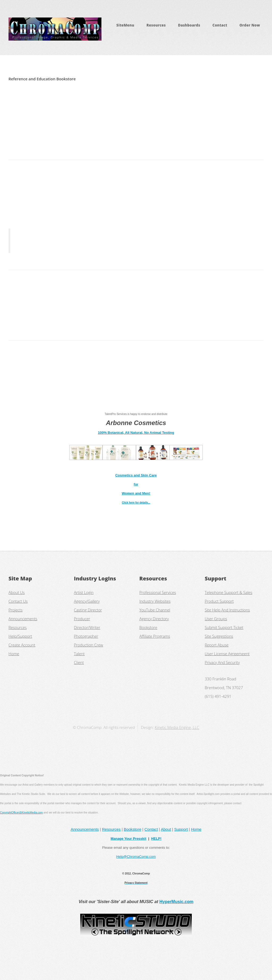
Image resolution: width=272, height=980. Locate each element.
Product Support (219, 601)
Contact (220, 25)
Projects (16, 610)
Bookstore (148, 627)
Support (181, 829)
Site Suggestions (219, 636)
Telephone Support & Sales (229, 592)
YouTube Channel (155, 610)
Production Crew (88, 645)
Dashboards (189, 25)
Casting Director (88, 610)
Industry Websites (155, 601)
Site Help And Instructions (227, 610)
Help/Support (20, 636)
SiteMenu (125, 25)
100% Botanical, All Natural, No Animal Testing (136, 433)
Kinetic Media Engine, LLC (177, 727)
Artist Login (84, 592)
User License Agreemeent (227, 654)
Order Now (250, 25)
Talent (79, 654)
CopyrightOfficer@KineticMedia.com (21, 813)
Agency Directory (154, 619)
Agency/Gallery (87, 601)
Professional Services (158, 592)
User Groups (216, 619)
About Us (17, 592)
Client (79, 662)
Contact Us (18, 601)
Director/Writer (87, 627)
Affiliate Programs (155, 636)
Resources (156, 25)
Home (14, 654)
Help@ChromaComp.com (136, 857)
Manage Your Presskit (128, 839)
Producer (82, 619)
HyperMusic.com (176, 902)
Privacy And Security (222, 662)
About (166, 829)
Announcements (23, 619)
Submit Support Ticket (224, 627)
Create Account (22, 645)
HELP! (156, 839)
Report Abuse (217, 645)
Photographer (86, 636)
